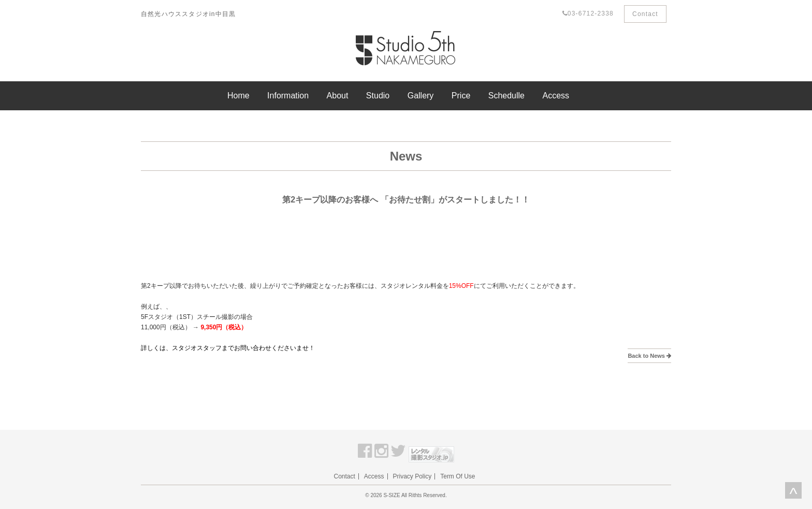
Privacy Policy (412, 476)
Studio (378, 96)
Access (556, 96)
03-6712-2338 (588, 13)
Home (238, 96)
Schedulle (506, 96)
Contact (645, 14)
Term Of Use (458, 476)
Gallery (421, 96)
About (338, 96)
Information (288, 96)
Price (461, 96)
